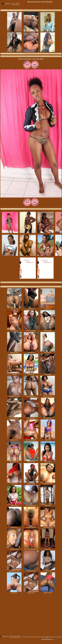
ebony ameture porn (48, 417)
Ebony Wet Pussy (48, 592)
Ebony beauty (31, 374)
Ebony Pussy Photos (31, 330)
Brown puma (48, 549)
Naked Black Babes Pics (14, 396)
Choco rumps (48, 461)
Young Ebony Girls (48, 527)
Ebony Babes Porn (14, 461)
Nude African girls (31, 417)
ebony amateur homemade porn (31, 549)
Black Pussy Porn (14, 549)
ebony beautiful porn (31, 396)
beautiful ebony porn (48, 483)
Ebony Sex (14, 374)
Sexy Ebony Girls (48, 570)
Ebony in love (14, 483)
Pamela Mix (14, 592)
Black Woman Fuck (48, 396)
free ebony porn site (31, 527)
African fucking (14, 505)
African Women (48, 374)
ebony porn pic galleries (31, 439)
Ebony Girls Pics (14, 330)
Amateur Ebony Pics (14, 417)
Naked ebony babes (14, 352)
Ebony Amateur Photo (31, 505)
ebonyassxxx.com (14, 439)
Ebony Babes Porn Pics (14, 570)
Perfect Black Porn (31, 570)
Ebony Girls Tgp (48, 330)
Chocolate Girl (31, 352)
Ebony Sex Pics (31, 592)
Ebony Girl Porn (31, 483)
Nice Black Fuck (31, 461)
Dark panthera (48, 352)
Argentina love (48, 505)
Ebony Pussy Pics (14, 308)
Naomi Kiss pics (48, 308)
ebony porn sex (14, 527)
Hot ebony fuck (31, 308)
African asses (48, 439)
